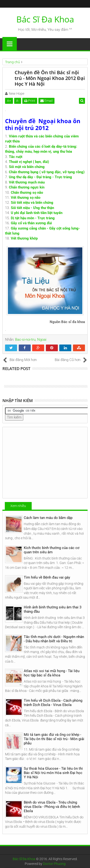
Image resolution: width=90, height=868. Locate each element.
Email (46, 101)
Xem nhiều (18, 506)
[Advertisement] (45, 463)
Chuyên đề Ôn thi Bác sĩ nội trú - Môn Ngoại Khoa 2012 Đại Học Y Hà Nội (50, 78)
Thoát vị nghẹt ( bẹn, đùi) (29, 162)
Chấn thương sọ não (27, 193)
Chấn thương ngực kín (27, 187)
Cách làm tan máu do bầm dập (48, 518)
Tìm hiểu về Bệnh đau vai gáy (47, 577)
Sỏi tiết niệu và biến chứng (32, 203)
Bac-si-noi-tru (25, 340)
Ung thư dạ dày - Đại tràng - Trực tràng (40, 177)
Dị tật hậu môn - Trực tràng (33, 218)
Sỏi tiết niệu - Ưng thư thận (32, 208)
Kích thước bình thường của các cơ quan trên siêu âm (52, 550)
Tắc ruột (16, 157)
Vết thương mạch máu (27, 182)
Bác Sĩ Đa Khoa (45, 19)
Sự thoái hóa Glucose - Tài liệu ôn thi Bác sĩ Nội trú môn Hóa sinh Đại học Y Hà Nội (53, 773)
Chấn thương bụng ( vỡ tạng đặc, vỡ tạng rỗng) (47, 172)
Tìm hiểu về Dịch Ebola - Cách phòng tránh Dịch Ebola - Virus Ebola (53, 703)
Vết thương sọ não (26, 198)
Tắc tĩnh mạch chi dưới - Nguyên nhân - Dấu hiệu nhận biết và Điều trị (54, 639)
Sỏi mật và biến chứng (27, 167)
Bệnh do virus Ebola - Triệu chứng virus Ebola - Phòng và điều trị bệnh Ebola (52, 807)
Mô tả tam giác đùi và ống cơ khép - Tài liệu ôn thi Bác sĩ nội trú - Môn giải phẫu (54, 739)
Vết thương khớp (24, 238)
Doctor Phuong (54, 864)
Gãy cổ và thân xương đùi (31, 223)
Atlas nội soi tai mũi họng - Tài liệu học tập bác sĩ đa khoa (52, 673)
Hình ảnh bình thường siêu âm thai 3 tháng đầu (53, 609)
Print (30, 101)
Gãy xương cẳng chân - (30, 228)
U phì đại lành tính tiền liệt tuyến (37, 213)
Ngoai (42, 340)
